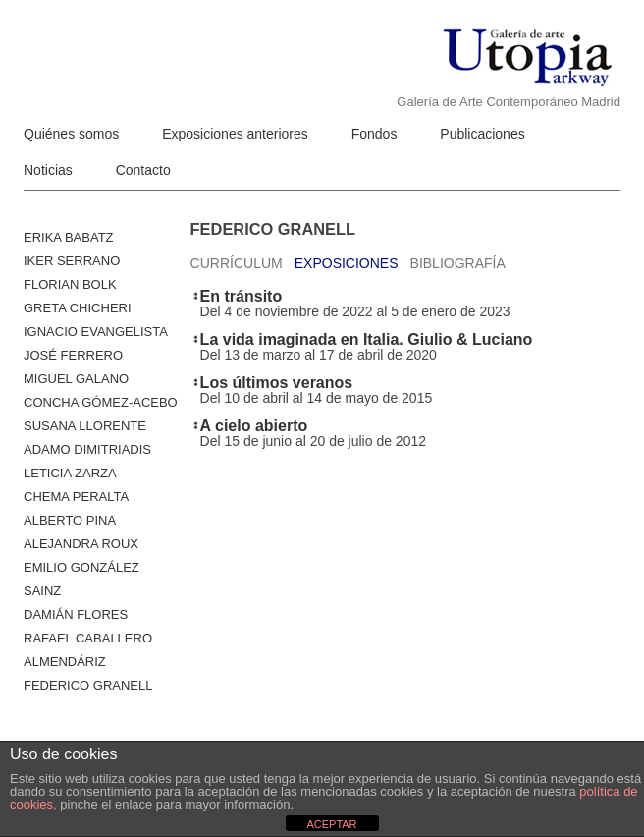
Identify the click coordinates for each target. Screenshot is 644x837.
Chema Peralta (76, 497)
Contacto (143, 170)
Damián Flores (76, 614)
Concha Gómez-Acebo (101, 402)
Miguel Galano (76, 379)
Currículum (237, 263)
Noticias (48, 170)
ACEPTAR (331, 824)
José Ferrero (73, 355)
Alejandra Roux (81, 544)
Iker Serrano (72, 261)
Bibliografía (458, 263)
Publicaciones (482, 134)
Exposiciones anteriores (235, 134)
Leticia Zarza (70, 473)
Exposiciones (347, 263)
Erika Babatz (69, 237)
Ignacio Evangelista (96, 332)
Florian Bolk (70, 284)
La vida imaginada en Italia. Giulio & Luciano (367, 339)
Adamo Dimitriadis (87, 449)
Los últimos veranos (277, 383)
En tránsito (241, 296)
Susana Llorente (85, 426)
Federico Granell (88, 685)
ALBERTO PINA (70, 520)
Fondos (375, 134)
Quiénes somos (71, 134)
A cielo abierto (254, 426)
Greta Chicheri (78, 308)
